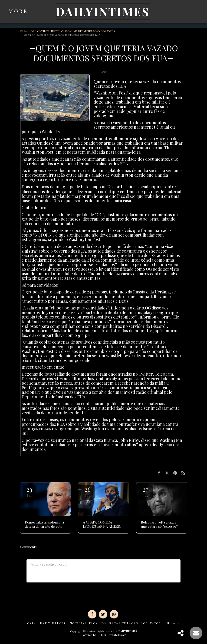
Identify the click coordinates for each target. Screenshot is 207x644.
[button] (178, 11)
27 (146, 491)
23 (30, 491)
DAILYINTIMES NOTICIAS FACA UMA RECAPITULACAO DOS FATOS (73, 31)
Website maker (117, 635)
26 (88, 491)
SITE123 (101, 635)
